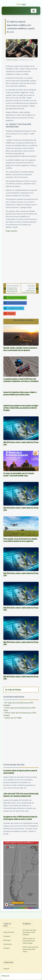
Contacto (6, 948)
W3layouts (6, 976)
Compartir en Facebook (15, 303)
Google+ (9, 314)
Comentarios (8, 944)
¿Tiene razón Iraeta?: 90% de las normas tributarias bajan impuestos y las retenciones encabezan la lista (21, 795)
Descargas (7, 940)
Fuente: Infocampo (12, 60)
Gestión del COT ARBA (13, 718)
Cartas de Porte (9, 932)
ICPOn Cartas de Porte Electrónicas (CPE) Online (30, 949)
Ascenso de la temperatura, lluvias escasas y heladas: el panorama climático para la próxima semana (20, 393)
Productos (7, 936)
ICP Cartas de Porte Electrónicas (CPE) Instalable (29, 932)
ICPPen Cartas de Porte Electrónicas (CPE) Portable (29, 941)
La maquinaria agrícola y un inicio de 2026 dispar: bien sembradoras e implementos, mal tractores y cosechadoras (21, 380)
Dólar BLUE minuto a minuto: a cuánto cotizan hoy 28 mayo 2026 (21, 443)
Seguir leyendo (11, 231)
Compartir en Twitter (13, 308)
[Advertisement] (21, 257)
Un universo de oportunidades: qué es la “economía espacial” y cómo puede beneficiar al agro (19, 474)
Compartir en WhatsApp (15, 298)
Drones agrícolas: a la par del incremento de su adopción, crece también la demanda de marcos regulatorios (20, 540)
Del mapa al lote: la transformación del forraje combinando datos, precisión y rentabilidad (12, 292)
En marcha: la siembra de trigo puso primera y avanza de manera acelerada (20, 772)
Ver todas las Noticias (13, 690)
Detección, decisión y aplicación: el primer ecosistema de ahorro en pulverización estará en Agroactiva (20, 349)
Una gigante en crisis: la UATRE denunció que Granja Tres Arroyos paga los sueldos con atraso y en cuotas (20, 818)
